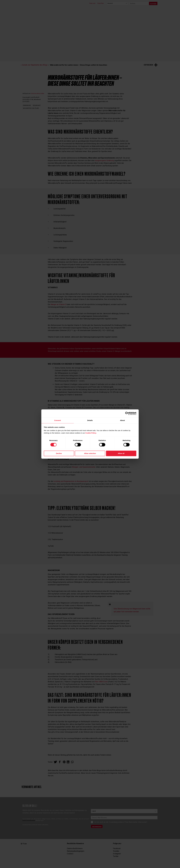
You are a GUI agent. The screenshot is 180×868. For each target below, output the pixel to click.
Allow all (121, 453)
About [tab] (122, 420)
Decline (59, 453)
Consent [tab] (57, 420)
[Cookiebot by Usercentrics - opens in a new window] (127, 413)
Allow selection (90, 453)
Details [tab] (90, 420)
